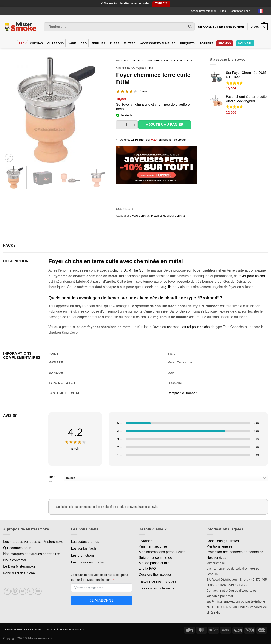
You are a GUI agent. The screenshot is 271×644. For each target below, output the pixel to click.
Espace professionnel (202, 11)
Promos (225, 43)
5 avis (144, 91)
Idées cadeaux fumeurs (157, 588)
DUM (149, 68)
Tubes (115, 43)
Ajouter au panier (165, 124)
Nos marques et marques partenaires (32, 554)
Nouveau (245, 43)
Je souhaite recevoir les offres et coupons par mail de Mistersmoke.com (99, 577)
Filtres (130, 43)
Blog (223, 11)
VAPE (72, 43)
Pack (23, 43)
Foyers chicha (183, 60)
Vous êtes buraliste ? (66, 630)
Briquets (187, 43)
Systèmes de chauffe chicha (168, 216)
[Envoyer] (190, 27)
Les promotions (83, 555)
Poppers (206, 43)
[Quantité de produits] (126, 125)
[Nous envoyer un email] (30, 591)
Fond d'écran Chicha (19, 573)
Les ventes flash (83, 549)
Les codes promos (85, 542)
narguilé (166, 287)
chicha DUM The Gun (129, 270)
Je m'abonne (102, 601)
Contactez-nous (240, 11)
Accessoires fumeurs (158, 43)
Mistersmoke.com (41, 638)
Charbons (56, 43)
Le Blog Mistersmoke (19, 566)
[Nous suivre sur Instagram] (15, 591)
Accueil (121, 60)
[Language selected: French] (263, 11)
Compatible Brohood (182, 393)
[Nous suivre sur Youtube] (38, 591)
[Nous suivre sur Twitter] (23, 591)
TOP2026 (161, 3)
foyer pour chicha (252, 276)
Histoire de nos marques (157, 581)
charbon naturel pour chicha (188, 327)
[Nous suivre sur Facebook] (7, 591)
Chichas (36, 43)
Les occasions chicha (87, 562)
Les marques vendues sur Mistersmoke (33, 542)
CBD (84, 43)
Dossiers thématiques (155, 575)
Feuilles (98, 43)
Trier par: (158, 479)
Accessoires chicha (157, 60)
